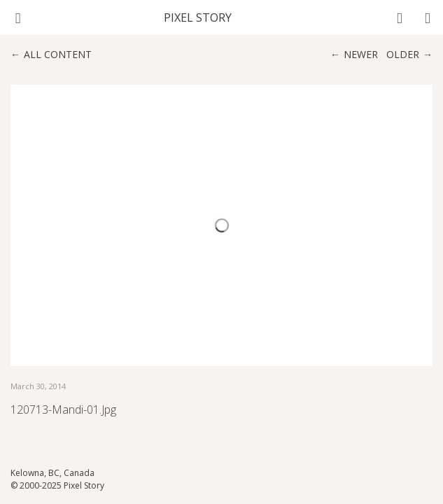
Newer (361, 54)
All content (58, 54)
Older (403, 54)
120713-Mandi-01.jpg (63, 409)
